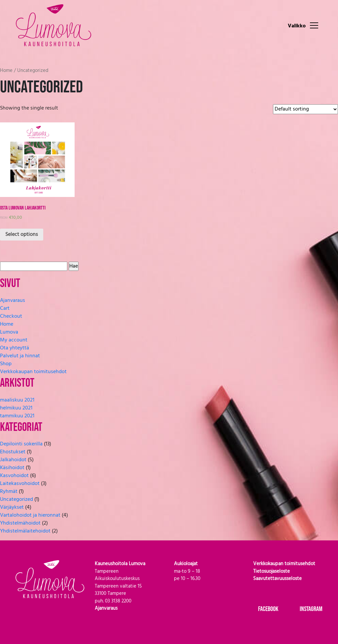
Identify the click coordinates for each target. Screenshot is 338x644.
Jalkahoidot (13, 460)
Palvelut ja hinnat (20, 356)
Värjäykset (12, 507)
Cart (5, 308)
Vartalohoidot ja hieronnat (30, 515)
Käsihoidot (12, 468)
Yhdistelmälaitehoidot (25, 531)
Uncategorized (17, 499)
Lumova (9, 332)
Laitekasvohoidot (20, 484)
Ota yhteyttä (15, 348)
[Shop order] (305, 109)
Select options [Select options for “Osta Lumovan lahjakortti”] (22, 235)
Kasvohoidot (14, 476)
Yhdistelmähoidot (20, 523)
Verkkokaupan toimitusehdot (33, 372)
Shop (6, 364)
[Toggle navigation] (314, 25)
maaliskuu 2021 (17, 400)
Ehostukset (13, 452)
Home (6, 71)
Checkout (11, 316)
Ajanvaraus (13, 301)
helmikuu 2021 (16, 408)
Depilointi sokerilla (21, 444)
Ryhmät (9, 492)
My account (14, 340)
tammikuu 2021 (17, 416)
